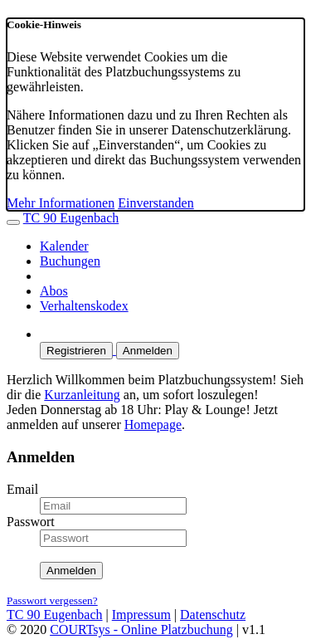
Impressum (141, 615)
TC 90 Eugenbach (71, 218)
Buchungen (70, 261)
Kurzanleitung (82, 395)
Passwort (31, 522)
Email (22, 489)
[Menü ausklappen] (13, 222)
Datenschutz (213, 615)
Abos (54, 291)
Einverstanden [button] (156, 203)
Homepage (153, 424)
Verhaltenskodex (84, 306)
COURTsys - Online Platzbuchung (141, 629)
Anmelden (148, 351)
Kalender (64, 246)
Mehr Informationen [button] (61, 203)
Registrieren (76, 351)
